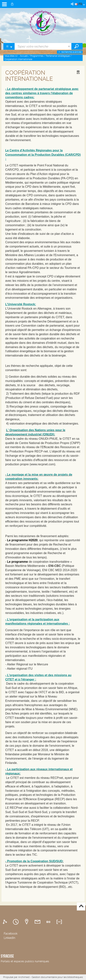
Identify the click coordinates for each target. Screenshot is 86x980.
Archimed (24, 977)
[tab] (5, 922)
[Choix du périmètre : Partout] (9, 46)
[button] (72, 4)
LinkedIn (9, 938)
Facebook (11, 934)
